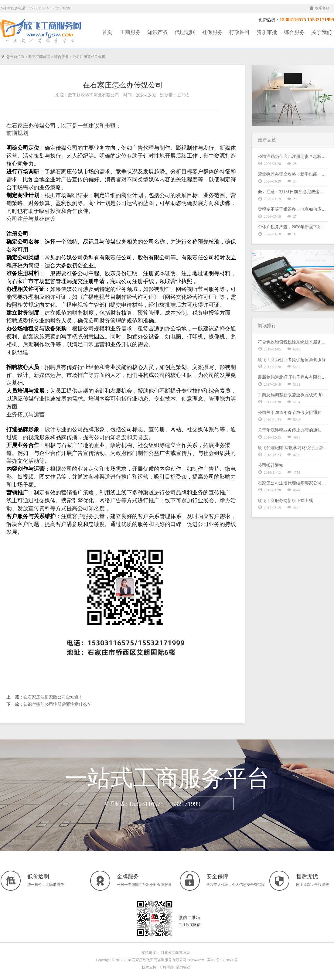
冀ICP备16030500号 (223, 960)
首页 (107, 32)
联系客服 (320, 8)
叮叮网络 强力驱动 (174, 967)
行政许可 (240, 32)
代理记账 (185, 32)
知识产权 (158, 32)
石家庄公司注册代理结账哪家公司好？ (294, 483)
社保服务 (212, 32)
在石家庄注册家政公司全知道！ (53, 697)
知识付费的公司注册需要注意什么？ (57, 704)
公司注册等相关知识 (89, 57)
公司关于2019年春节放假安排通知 (290, 413)
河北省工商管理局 (175, 953)
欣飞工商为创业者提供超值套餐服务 (292, 360)
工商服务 (130, 32)
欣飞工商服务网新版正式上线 (285, 501)
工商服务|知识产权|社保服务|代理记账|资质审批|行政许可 (41, 31)
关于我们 (322, 32)
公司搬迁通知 (271, 465)
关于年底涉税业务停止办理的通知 (290, 430)
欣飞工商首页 (39, 57)
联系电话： (117, 804)
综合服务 (294, 32)
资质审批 (267, 32)
